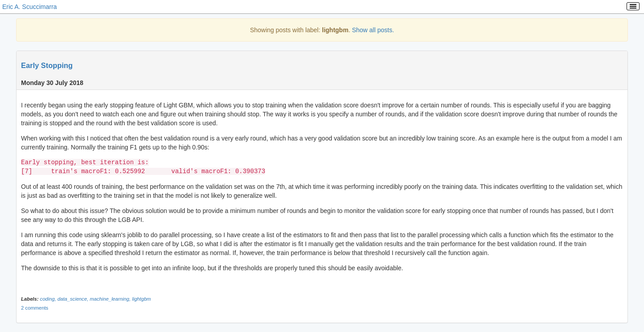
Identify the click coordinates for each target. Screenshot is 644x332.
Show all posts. (373, 30)
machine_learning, (111, 299)
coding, (49, 299)
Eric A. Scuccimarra (30, 7)
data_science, (73, 299)
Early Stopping (47, 65)
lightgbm (141, 299)
